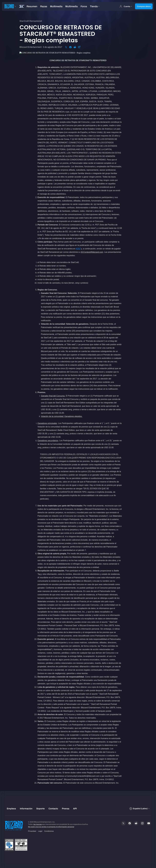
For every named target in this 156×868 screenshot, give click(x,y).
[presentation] (10, 6)
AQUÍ (78, 249)
